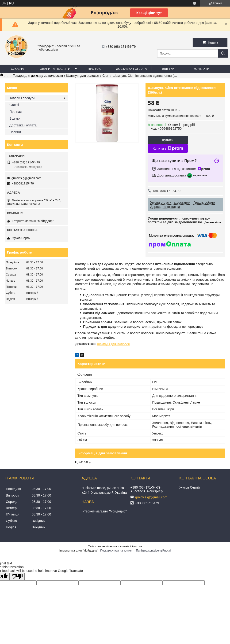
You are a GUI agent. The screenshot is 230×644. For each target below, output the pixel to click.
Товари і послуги (22, 98)
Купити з (168, 148)
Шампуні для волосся (83, 76)
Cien (106, 76)
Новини (15, 132)
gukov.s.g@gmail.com (26, 178)
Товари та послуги (54, 69)
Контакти (201, 69)
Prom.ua (137, 546)
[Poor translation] (17, 576)
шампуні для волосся (113, 344)
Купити (168, 140)
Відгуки (168, 69)
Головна (17, 69)
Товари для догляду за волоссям (38, 76)
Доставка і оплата (131, 69)
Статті (14, 105)
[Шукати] (223, 53)
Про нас (95, 69)
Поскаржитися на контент (117, 551)
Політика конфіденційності (153, 551)
